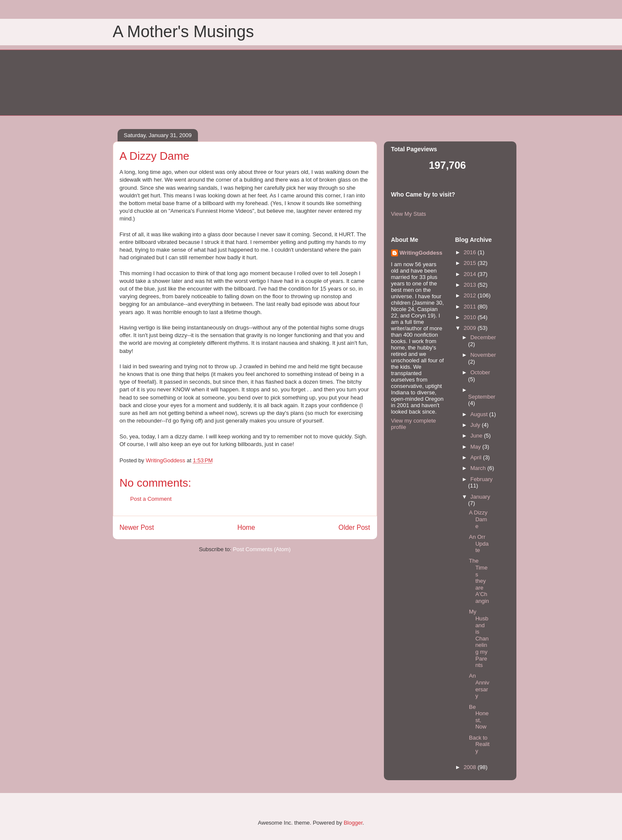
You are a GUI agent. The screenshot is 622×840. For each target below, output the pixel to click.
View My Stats (409, 214)
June (477, 436)
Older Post (354, 527)
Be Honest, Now (479, 717)
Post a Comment (151, 499)
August (480, 414)
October (480, 372)
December (483, 337)
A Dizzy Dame (478, 519)
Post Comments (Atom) (262, 549)
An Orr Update (479, 543)
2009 (471, 328)
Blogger (353, 823)
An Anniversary (479, 686)
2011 (471, 307)
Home (246, 527)
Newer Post (137, 527)
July (476, 425)
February (481, 479)
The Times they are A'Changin (479, 581)
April (477, 457)
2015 (471, 263)
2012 (471, 295)
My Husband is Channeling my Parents (479, 638)
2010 (471, 317)
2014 (471, 274)
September (482, 397)
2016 (471, 252)
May (476, 447)
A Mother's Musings (183, 32)
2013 (471, 285)
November (483, 355)
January (480, 497)
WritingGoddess (421, 253)
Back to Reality (479, 744)
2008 (471, 767)
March (479, 468)
